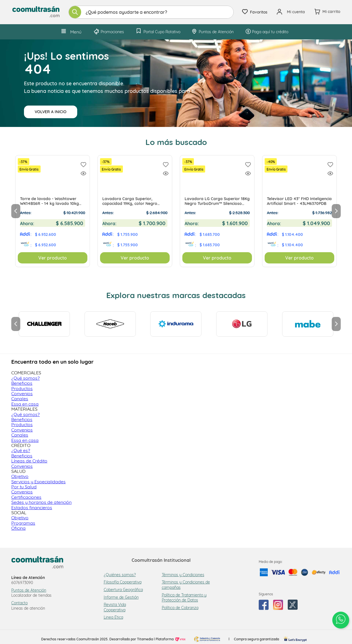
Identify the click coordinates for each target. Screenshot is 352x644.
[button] (83, 174)
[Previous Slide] (16, 211)
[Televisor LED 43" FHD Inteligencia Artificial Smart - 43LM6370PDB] (299, 211)
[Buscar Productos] (75, 12)
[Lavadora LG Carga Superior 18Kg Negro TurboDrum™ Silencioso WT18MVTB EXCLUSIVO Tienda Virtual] (217, 211)
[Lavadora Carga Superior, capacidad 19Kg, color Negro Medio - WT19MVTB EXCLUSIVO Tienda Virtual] (135, 211)
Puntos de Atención (29, 590)
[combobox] (151, 12)
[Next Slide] (336, 211)
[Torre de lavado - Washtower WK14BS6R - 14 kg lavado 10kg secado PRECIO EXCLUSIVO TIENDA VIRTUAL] (53, 211)
